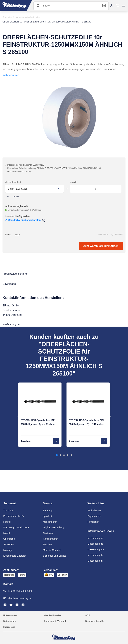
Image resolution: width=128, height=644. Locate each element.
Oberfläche (9, 539)
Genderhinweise (53, 615)
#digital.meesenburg (53, 527)
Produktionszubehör (14, 516)
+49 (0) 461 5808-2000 (18, 591)
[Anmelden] (112, 6)
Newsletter (93, 522)
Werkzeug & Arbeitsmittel (16, 527)
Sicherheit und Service (55, 556)
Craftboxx (48, 533)
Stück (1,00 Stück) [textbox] (18, 189)
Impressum (9, 627)
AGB (88, 615)
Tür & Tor (8, 511)
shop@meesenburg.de (17, 598)
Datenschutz (10, 621)
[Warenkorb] (118, 6)
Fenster (7, 522)
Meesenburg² (50, 522)
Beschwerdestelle (95, 621)
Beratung (48, 511)
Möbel (6, 533)
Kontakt (8, 584)
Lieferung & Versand (55, 621)
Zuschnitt (48, 544)
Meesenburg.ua (96, 549)
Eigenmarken (94, 516)
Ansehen (26, 441)
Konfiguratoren (51, 539)
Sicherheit (8, 544)
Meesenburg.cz (95, 538)
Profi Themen (94, 511)
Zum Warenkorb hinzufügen (101, 246)
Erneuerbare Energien (15, 556)
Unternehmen (10, 615)
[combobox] (34, 189)
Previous (18, 416)
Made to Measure (52, 550)
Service (48, 503)
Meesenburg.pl (95, 561)
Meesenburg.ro (95, 544)
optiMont (47, 516)
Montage (8, 550)
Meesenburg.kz (95, 555)
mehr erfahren (11, 75)
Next (110, 416)
